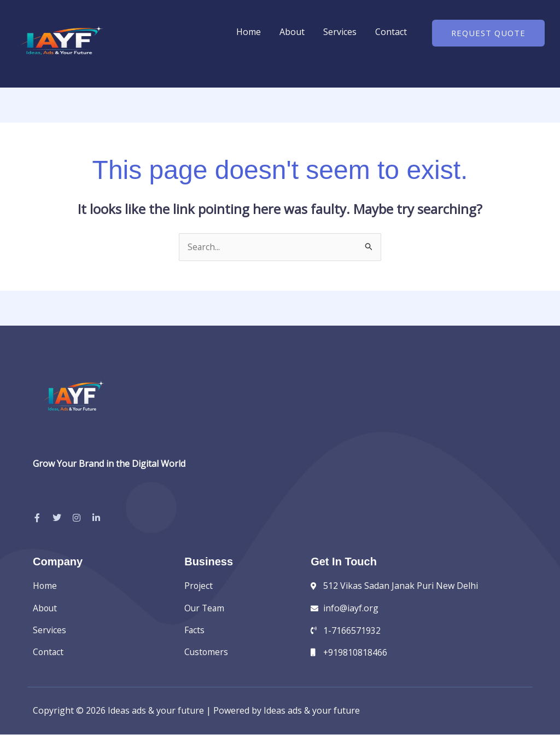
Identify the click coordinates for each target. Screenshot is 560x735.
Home (249, 32)
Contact (391, 32)
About (292, 32)
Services (340, 32)
